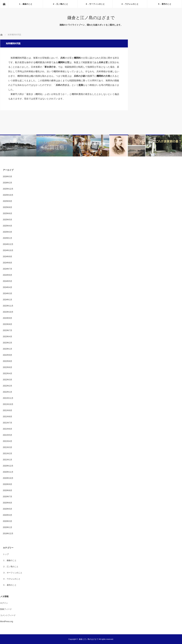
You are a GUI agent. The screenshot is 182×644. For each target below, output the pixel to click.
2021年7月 (8, 423)
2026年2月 (8, 183)
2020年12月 (8, 466)
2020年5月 (8, 509)
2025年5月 (8, 220)
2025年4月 (8, 226)
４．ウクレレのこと (130, 4)
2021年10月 (8, 404)
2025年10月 (8, 195)
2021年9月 (8, 410)
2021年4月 (8, 441)
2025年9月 (8, 201)
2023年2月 (8, 343)
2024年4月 (8, 287)
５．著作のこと (165, 4)
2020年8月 (8, 490)
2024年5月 (8, 281)
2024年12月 (8, 244)
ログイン (4, 603)
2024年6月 (8, 275)
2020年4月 (8, 515)
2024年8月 (8, 263)
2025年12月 (8, 189)
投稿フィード (6, 609)
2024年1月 (8, 300)
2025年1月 (8, 238)
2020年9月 (8, 484)
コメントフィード (8, 615)
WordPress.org (7, 621)
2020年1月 (8, 527)
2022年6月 (8, 367)
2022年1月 (8, 392)
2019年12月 (8, 534)
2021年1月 (8, 460)
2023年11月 (8, 306)
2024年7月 (8, 269)
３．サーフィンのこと (95, 4)
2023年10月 (8, 312)
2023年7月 (8, 330)
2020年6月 (8, 503)
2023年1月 (8, 349)
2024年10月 (8, 250)
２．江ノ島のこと (60, 4)
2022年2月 (8, 386)
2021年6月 (8, 429)
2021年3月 (8, 447)
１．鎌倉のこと (26, 4)
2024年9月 (8, 257)
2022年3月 (8, 380)
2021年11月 (8, 398)
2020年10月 (8, 478)
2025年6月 (8, 213)
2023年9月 (8, 318)
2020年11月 (8, 472)
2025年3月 (8, 232)
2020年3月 (8, 521)
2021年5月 (8, 435)
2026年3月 (8, 177)
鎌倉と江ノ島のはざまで (91, 18)
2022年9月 (8, 355)
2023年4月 (8, 337)
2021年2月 (8, 454)
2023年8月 (8, 324)
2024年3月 (8, 293)
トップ (6, 554)
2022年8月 (8, 361)
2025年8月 (8, 207)
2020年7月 (8, 497)
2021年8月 (8, 417)
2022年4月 (8, 374)
